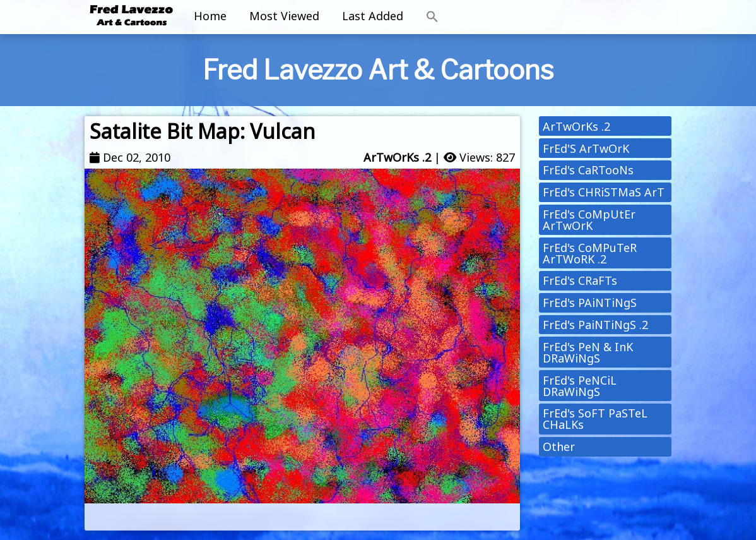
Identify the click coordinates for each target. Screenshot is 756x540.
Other (559, 447)
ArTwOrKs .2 (397, 157)
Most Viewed (284, 16)
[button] (432, 17)
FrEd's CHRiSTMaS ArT (604, 192)
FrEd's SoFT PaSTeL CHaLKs (595, 419)
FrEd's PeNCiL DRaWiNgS (580, 386)
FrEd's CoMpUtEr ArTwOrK (589, 220)
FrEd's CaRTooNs (588, 170)
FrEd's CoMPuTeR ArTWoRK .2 (590, 253)
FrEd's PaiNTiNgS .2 (595, 325)
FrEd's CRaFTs (580, 280)
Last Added (373, 16)
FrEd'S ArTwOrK (586, 148)
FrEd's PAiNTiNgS (590, 303)
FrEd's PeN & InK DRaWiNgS (588, 352)
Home (210, 16)
